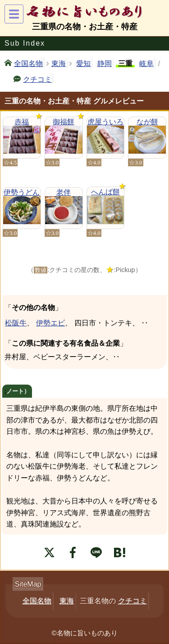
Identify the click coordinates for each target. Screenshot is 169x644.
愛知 (83, 63)
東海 (59, 63)
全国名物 (28, 63)
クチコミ (37, 79)
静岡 (105, 63)
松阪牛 (16, 323)
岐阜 (146, 63)
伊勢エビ (50, 323)
